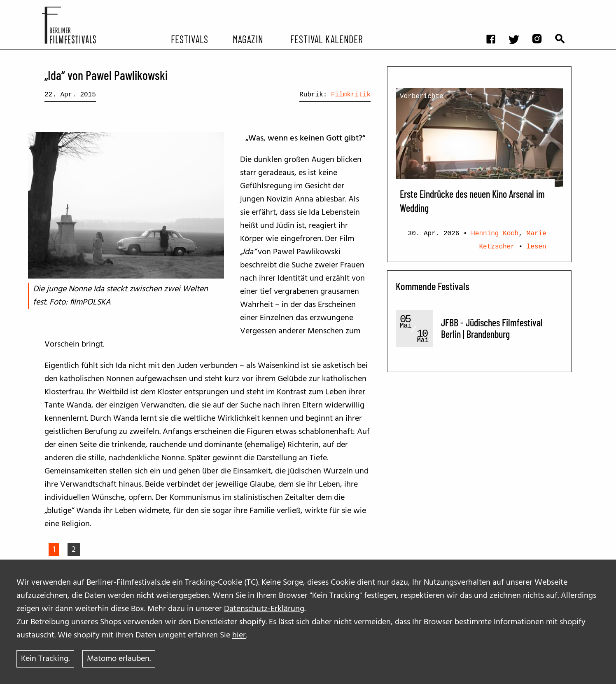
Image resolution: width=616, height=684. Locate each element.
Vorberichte (422, 96)
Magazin (248, 39)
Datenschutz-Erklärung (264, 609)
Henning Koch (495, 234)
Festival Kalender (326, 39)
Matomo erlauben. (119, 659)
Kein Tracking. (45, 659)
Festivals (190, 39)
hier (239, 635)
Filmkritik (351, 95)
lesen (537, 247)
